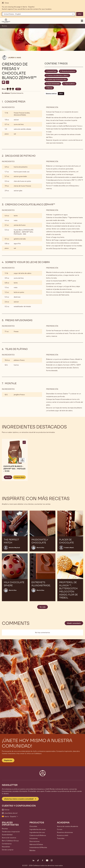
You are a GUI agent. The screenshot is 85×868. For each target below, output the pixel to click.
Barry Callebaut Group (10, 841)
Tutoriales (61, 838)
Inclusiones (34, 838)
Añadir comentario (74, 623)
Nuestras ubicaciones (65, 832)
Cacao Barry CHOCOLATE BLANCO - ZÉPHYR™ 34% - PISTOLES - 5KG (24, 232)
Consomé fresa (52, 71)
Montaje (50, 88)
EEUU (61, 94)
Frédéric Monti (69, 548)
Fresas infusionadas (54, 84)
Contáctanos (7, 844)
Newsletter (6, 847)
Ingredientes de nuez (37, 832)
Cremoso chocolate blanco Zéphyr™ (58, 75)
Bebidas (32, 850)
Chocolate (33, 826)
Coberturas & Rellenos (38, 835)
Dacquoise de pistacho (68, 71)
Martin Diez (40, 548)
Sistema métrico (51, 94)
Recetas (4, 26)
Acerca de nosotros (9, 838)
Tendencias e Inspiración (11, 832)
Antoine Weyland (14, 548)
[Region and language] (39, 14)
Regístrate (8, 760)
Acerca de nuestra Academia (68, 826)
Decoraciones (35, 841)
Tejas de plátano (70, 84)
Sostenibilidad (7, 835)
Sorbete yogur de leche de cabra (57, 80)
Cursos (60, 829)
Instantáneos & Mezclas (38, 847)
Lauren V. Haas (14, 58)
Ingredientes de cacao (38, 829)
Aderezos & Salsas (36, 844)
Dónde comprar (8, 850)
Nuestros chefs (63, 835)
